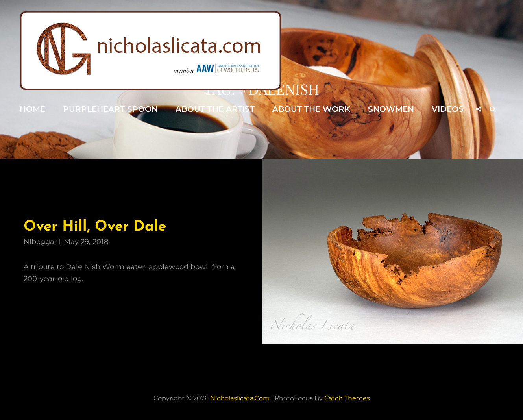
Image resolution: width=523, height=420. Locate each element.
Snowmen (391, 109)
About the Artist (215, 109)
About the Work (311, 109)
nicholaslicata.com (240, 398)
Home (32, 109)
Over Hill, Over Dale (95, 227)
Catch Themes (347, 398)
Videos (448, 109)
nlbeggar (40, 242)
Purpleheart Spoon (110, 109)
